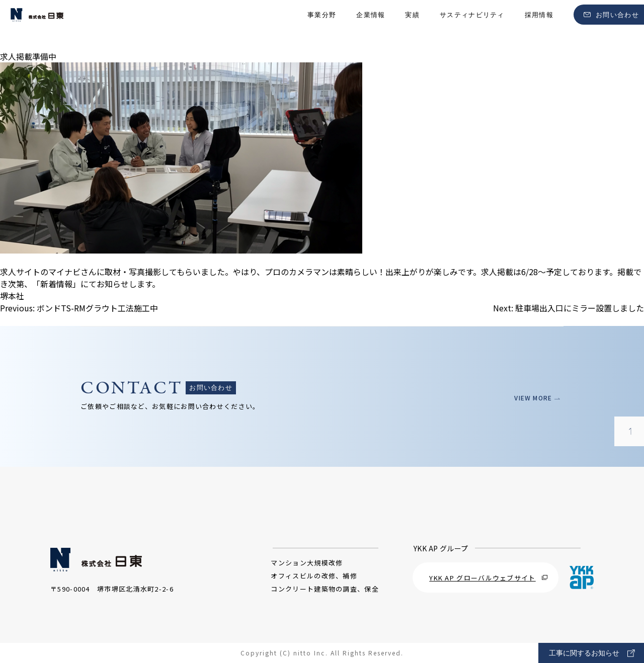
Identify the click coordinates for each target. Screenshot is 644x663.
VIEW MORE (534, 398)
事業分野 (322, 25)
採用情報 (539, 25)
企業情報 (371, 25)
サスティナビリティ (472, 25)
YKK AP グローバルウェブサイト (488, 578)
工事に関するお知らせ (592, 653)
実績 (412, 25)
